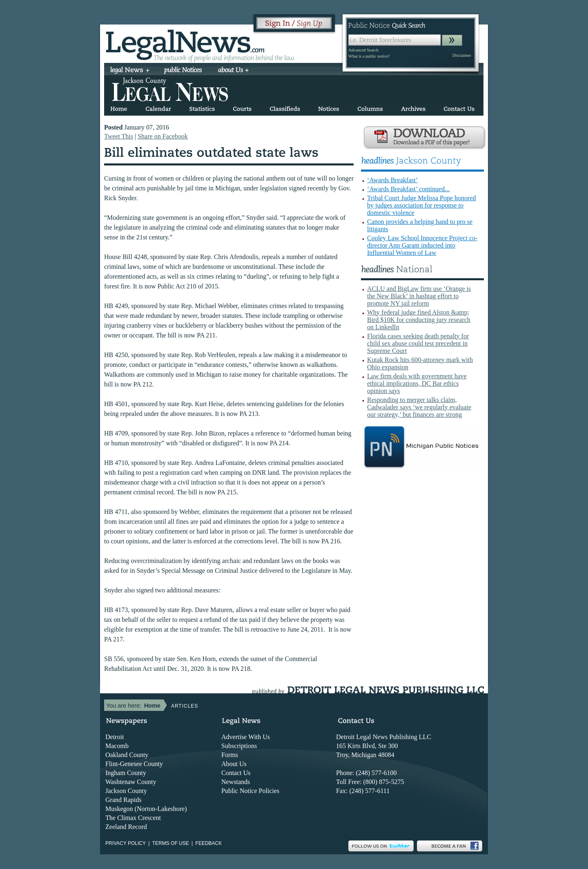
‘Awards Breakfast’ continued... (408, 189)
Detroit (115, 737)
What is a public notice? (369, 56)
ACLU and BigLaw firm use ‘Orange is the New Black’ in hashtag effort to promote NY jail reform (419, 296)
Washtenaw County (131, 782)
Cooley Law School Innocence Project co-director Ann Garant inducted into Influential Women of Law (422, 245)
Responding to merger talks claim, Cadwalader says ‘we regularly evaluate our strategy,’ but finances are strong (419, 407)
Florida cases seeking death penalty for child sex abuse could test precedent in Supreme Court (418, 343)
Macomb (117, 746)
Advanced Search (363, 50)
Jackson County (126, 791)
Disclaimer (462, 55)
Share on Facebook (163, 136)
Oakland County (127, 755)
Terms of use (171, 843)
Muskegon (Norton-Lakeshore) (146, 809)
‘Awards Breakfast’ (392, 180)
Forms (230, 755)
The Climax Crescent (133, 818)
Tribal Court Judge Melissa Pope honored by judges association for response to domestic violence (422, 205)
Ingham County (126, 773)
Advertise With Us (246, 737)
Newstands (236, 782)
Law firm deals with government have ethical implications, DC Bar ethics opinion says (417, 383)
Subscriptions (239, 746)
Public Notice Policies (250, 791)
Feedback (209, 843)
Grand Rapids (123, 800)
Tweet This (119, 136)
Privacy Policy (126, 843)
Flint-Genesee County (134, 764)
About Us (234, 764)
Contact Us (236, 773)
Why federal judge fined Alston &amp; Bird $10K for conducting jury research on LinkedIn (419, 320)
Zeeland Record (126, 827)
